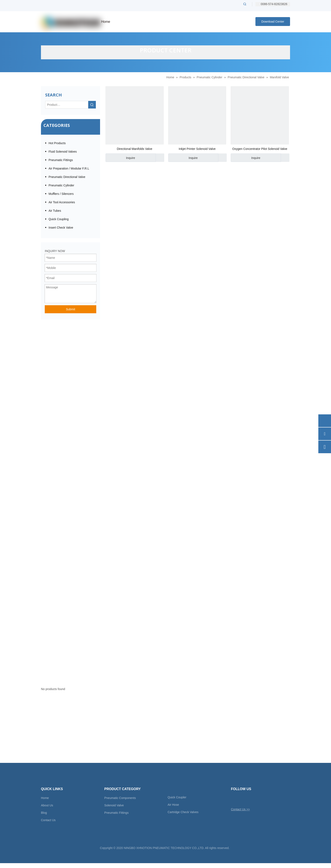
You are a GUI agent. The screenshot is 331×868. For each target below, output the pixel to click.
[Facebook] (241, 799)
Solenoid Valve (114, 805)
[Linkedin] (249, 799)
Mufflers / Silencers (61, 194)
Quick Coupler (177, 797)
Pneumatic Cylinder (61, 185)
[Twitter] (234, 799)
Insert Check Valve (61, 228)
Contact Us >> (240, 809)
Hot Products (57, 143)
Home (45, 798)
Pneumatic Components (120, 798)
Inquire (120, 158)
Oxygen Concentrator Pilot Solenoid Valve (260, 149)
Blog (44, 813)
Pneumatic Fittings (61, 160)
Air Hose (173, 805)
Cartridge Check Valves (183, 812)
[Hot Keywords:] (245, 4)
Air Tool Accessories (62, 202)
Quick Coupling (59, 219)
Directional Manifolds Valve (134, 149)
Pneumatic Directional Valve (67, 177)
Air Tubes (55, 211)
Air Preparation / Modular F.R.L (69, 168)
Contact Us (48, 820)
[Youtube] (256, 799)
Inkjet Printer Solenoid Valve (197, 149)
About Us (47, 805)
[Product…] (67, 105)
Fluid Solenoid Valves (63, 152)
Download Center (273, 22)
